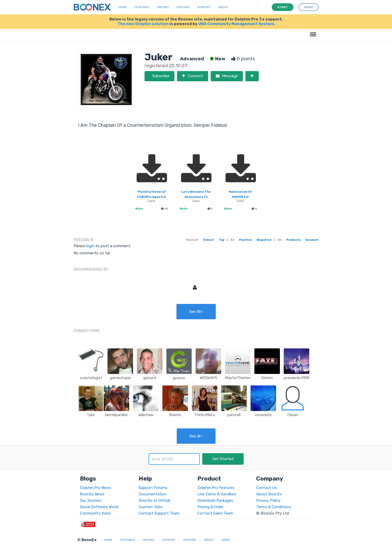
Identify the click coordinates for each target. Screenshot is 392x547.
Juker (152, 201)
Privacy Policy (268, 500)
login (90, 246)
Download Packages (215, 500)
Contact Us (266, 488)
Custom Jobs (151, 507)
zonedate (263, 415)
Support (204, 7)
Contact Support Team (159, 513)
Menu (312, 32)
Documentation (153, 494)
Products (294, 240)
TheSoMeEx (205, 415)
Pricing (163, 7)
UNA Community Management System (236, 24)
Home (123, 7)
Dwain (293, 415)
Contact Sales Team (215, 513)
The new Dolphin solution (143, 24)
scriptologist (91, 378)
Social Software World (99, 507)
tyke (91, 415)
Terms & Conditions (274, 507)
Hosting (183, 7)
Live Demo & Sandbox (217, 494)
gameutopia (120, 378)
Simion (267, 378)
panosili (234, 415)
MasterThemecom (241, 378)
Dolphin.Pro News (96, 488)
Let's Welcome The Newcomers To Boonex (196, 197)
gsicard (150, 378)
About (223, 7)
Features (142, 7)
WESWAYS (209, 378)
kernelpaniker (117, 415)
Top (221, 240)
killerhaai (146, 415)
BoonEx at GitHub (155, 500)
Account (312, 240)
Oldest (209, 240)
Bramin (175, 415)
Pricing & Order (210, 507)
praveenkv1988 (297, 378)
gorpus (179, 378)
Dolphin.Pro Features (216, 488)
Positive (246, 240)
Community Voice (95, 513)
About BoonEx (269, 494)
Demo (226, 540)
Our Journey (91, 500)
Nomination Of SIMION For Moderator (240, 197)
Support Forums (153, 488)
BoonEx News (92, 494)
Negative (264, 240)
